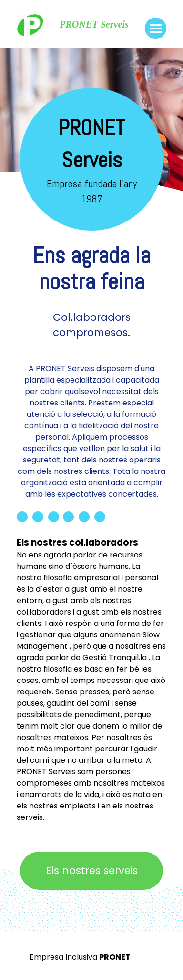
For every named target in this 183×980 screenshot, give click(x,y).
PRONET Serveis (94, 24)
